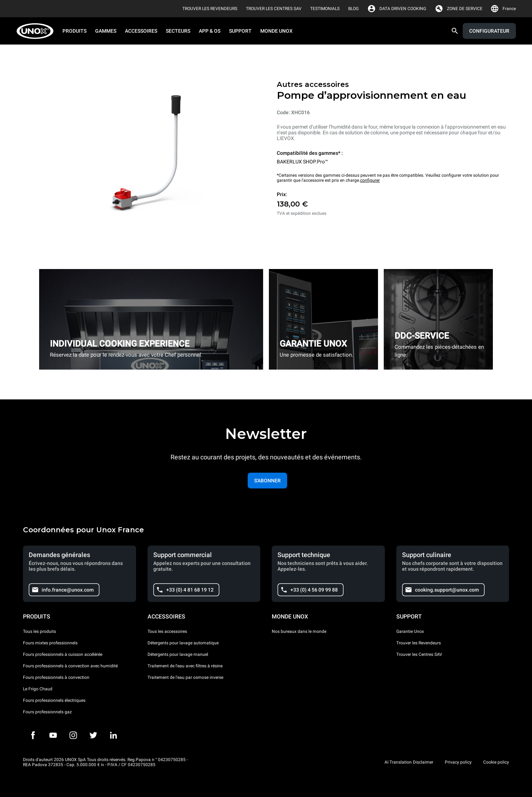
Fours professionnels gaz (47, 712)
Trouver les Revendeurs (419, 643)
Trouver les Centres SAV (419, 654)
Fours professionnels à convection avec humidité (70, 666)
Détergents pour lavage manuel (178, 654)
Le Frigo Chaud (38, 689)
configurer (370, 180)
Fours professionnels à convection (56, 677)
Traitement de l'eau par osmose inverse (185, 677)
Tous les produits (39, 631)
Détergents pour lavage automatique (183, 643)
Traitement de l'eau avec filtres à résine (185, 666)
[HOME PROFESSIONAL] (37, 31)
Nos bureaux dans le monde (299, 631)
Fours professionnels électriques (54, 700)
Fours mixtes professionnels (50, 643)
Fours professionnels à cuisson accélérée (63, 654)
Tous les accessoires (167, 631)
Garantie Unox (410, 631)
